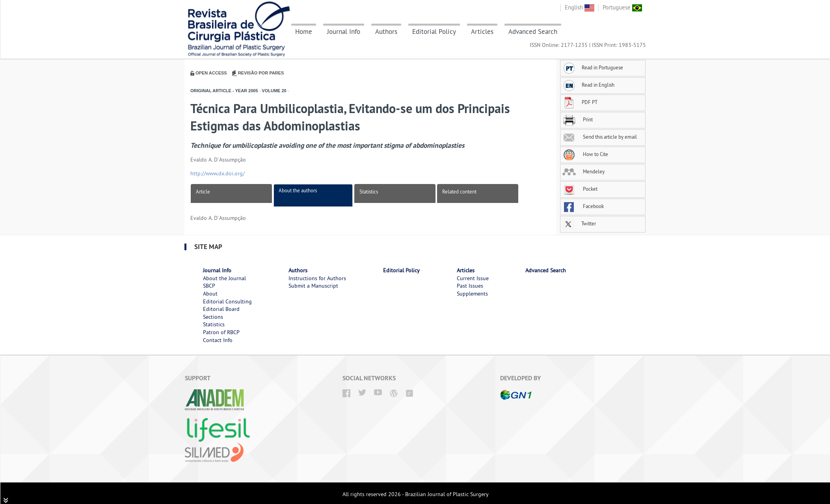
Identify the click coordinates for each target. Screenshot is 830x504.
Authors (386, 32)
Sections (213, 317)
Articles (482, 32)
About (210, 294)
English (580, 7)
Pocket (580, 189)
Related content (459, 192)
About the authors (298, 190)
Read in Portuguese (593, 67)
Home (304, 32)
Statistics (369, 192)
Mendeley (583, 171)
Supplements (472, 294)
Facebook (583, 206)
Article (203, 192)
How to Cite (585, 154)
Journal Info (344, 32)
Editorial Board (221, 309)
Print (578, 119)
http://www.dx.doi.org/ (218, 173)
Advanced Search (533, 32)
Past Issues (470, 286)
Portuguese (622, 7)
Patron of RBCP (221, 332)
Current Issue (473, 278)
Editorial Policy (434, 32)
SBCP (209, 286)
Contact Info (218, 340)
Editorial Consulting (227, 301)
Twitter (579, 223)
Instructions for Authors (317, 278)
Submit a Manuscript (313, 286)
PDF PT (580, 102)
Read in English (588, 85)
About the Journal (224, 278)
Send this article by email (600, 137)
